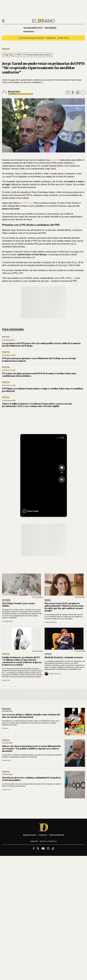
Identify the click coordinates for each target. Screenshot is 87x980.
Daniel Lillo (6, 680)
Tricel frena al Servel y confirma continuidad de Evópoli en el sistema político (31, 779)
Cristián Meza (6, 760)
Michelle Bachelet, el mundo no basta (64, 657)
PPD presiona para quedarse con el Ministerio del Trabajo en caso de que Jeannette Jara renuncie (39, 359)
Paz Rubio (5, 728)
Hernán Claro (14, 91)
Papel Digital (50, 28)
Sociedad (6, 600)
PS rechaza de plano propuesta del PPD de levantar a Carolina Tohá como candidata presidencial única (39, 375)
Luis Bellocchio (7, 621)
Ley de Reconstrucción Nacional (31, 38)
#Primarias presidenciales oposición (38, 55)
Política (6, 49)
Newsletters (29, 31)
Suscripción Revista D (33, 28)
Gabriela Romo (7, 790)
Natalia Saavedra (51, 622)
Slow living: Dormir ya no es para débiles (18, 604)
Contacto (43, 835)
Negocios (6, 709)
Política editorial (57, 835)
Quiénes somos (30, 835)
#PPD (19, 55)
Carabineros (51, 38)
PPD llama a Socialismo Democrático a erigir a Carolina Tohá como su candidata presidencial (43, 390)
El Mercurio (27, 203)
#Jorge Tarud (8, 55)
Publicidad (34, 841)
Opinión (48, 654)
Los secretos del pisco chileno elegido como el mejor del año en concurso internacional (31, 716)
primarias (55, 160)
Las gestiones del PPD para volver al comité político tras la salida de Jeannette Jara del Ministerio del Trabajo (41, 344)
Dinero (48, 600)
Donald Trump (63, 38)
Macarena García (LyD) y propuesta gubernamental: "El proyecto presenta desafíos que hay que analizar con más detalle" (64, 607)
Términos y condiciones (48, 841)
